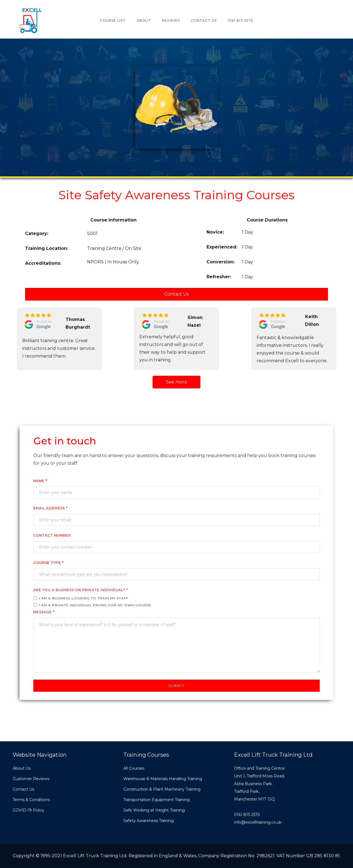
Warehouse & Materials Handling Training (163, 779)
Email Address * (50, 508)
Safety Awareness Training (149, 821)
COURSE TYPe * (48, 563)
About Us (22, 768)
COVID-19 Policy (28, 810)
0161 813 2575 (241, 21)
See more (177, 382)
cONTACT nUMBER (52, 535)
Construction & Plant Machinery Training (162, 789)
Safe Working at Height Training (154, 810)
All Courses (134, 768)
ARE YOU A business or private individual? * (81, 590)
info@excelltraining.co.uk (258, 822)
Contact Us (204, 21)
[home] (30, 21)
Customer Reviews (31, 779)
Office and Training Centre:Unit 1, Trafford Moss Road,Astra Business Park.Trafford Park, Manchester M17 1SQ (260, 784)
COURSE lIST (113, 21)
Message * (44, 612)
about (144, 21)
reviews (171, 21)
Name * (40, 481)
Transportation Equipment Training (157, 800)
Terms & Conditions (31, 800)
